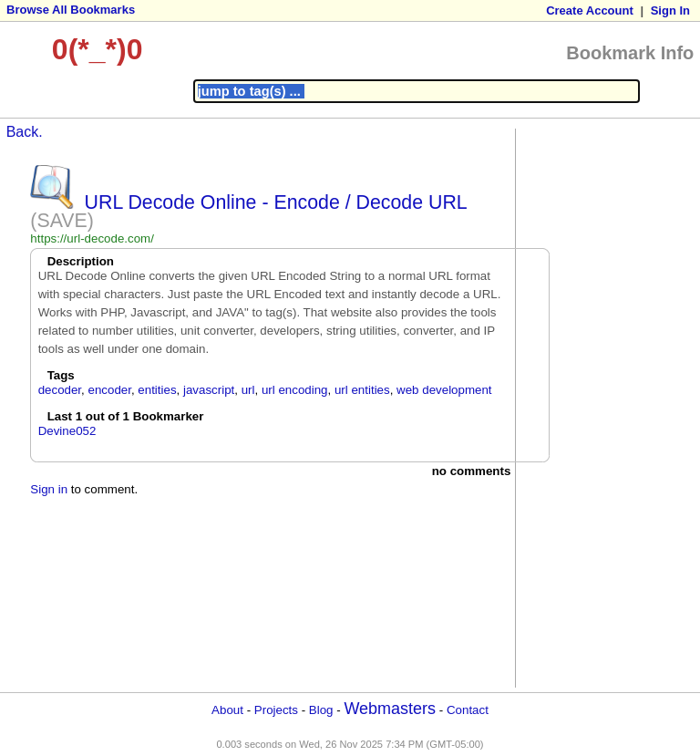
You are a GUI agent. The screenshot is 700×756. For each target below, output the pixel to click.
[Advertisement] (593, 407)
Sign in (49, 489)
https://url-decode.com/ (92, 238)
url (248, 390)
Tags (61, 375)
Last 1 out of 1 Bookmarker (126, 416)
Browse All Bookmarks (71, 10)
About (227, 710)
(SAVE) (62, 221)
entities (157, 390)
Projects (276, 710)
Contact (468, 710)
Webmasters (390, 709)
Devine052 (67, 431)
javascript (209, 390)
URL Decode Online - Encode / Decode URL (276, 202)
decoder (60, 390)
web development (444, 390)
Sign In (670, 10)
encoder (109, 390)
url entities (362, 390)
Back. (25, 132)
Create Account (590, 10)
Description (81, 261)
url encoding (295, 390)
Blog (321, 710)
